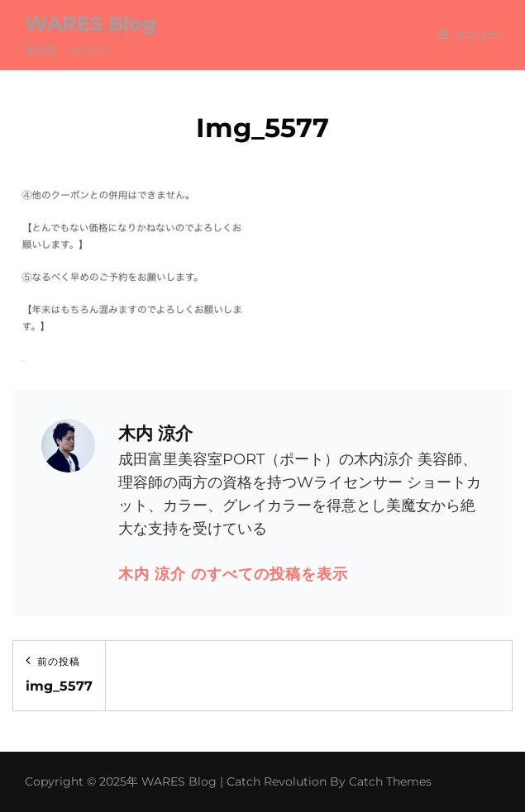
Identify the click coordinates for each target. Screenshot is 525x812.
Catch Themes (390, 781)
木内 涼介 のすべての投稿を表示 (233, 574)
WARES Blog (91, 24)
